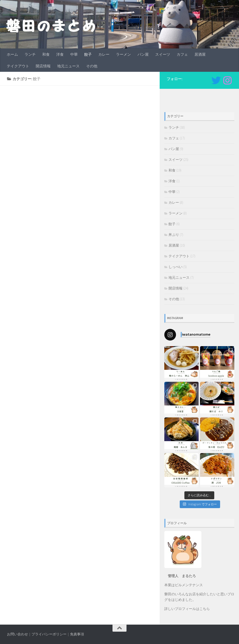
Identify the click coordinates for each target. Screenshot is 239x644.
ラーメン (123, 54)
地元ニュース (68, 66)
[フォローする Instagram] (227, 80)
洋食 (60, 54)
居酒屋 (200, 54)
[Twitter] (216, 80)
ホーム (12, 54)
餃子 (88, 54)
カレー (104, 54)
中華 (74, 54)
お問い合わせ (18, 634)
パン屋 (143, 54)
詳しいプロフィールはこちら (187, 609)
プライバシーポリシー (49, 634)
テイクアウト (18, 66)
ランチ (30, 54)
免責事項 (77, 634)
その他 (92, 66)
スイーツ (163, 54)
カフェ (182, 54)
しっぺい (176, 267)
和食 (46, 54)
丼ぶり (174, 235)
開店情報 (43, 66)
